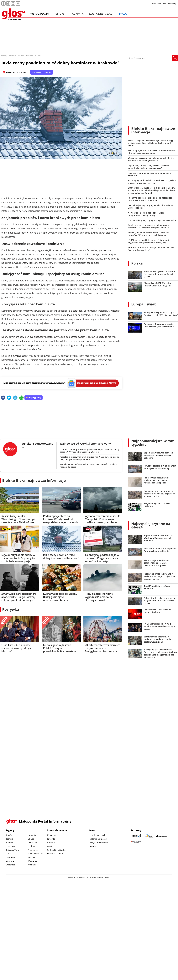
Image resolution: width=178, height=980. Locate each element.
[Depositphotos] (162, 836)
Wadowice (33, 861)
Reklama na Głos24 (98, 839)
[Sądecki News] (149, 836)
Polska (137, 263)
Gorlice (9, 854)
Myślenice (10, 865)
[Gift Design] (136, 842)
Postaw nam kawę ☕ (42, 72)
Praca (123, 14)
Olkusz (31, 839)
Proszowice (33, 850)
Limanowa (10, 857)
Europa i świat (144, 304)
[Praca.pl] (136, 836)
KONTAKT (157, 3)
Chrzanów (10, 846)
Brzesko (9, 843)
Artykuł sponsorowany (16, 72)
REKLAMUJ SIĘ (170, 3)
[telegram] (15, 398)
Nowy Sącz (33, 835)
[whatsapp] (21, 398)
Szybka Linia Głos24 (101, 14)
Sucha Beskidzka (36, 854)
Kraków (9, 835)
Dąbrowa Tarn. (12, 850)
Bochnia (9, 839)
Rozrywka (77, 14)
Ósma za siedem (55, 854)
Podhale (32, 846)
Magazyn (51, 835)
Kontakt (93, 846)
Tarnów (31, 857)
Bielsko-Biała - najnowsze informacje (34, 480)
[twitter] (9, 398)
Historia (60, 14)
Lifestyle (51, 839)
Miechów (10, 861)
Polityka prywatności (98, 843)
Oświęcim (32, 843)
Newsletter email (97, 835)
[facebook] (3, 398)
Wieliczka (32, 865)
